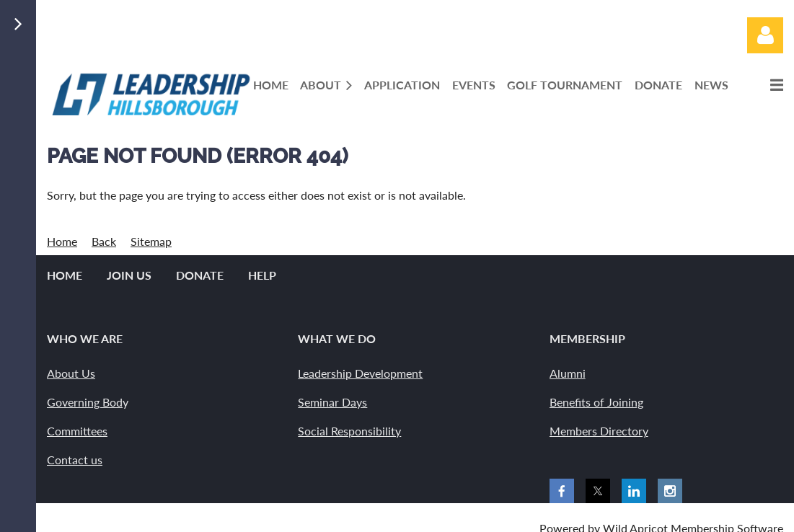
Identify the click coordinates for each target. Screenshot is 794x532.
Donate (200, 275)
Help (262, 275)
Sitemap (151, 241)
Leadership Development (360, 373)
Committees (77, 431)
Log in (765, 35)
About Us (71, 373)
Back (104, 241)
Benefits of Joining (596, 402)
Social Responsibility (349, 431)
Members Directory (599, 431)
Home (62, 241)
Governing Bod (85, 402)
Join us (129, 275)
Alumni (568, 373)
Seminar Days (332, 402)
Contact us (75, 460)
